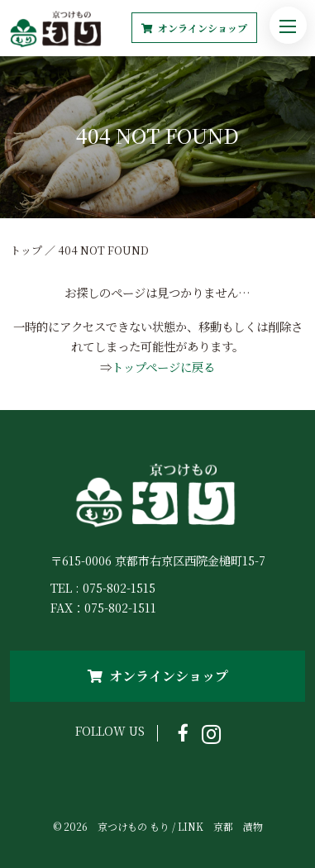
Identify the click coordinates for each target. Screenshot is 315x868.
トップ (26, 250)
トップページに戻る (163, 367)
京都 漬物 (238, 826)
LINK (191, 826)
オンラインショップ (194, 28)
